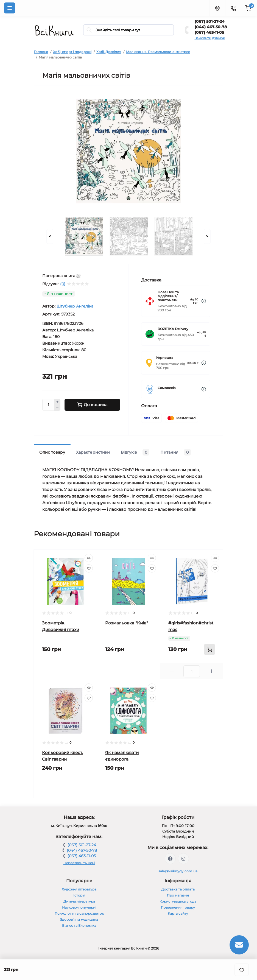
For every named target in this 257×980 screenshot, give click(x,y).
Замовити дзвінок (210, 38)
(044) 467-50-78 (211, 27)
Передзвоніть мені (79, 863)
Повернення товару (178, 907)
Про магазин (178, 895)
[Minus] (57, 408)
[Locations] (217, 8)
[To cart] (209, 649)
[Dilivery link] (204, 301)
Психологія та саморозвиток (79, 913)
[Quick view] (89, 558)
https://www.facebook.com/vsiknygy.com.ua (170, 859)
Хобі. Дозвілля (109, 52)
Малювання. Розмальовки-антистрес (158, 52)
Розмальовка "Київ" (127, 623)
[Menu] (10, 8)
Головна (41, 52)
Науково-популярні (79, 907)
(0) (63, 284)
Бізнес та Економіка (79, 925)
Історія (79, 895)
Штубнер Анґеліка (75, 306)
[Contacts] (233, 8)
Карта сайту (178, 913)
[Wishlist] (89, 568)
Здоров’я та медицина (79, 919)
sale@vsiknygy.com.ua (178, 871)
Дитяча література (79, 901)
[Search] (89, 30)
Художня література (79, 889)
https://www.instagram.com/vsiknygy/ (183, 859)
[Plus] (57, 402)
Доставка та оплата (178, 889)
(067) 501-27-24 (210, 21)
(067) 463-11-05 (209, 32)
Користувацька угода (178, 901)
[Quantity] (48, 405)
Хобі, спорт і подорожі (72, 52)
